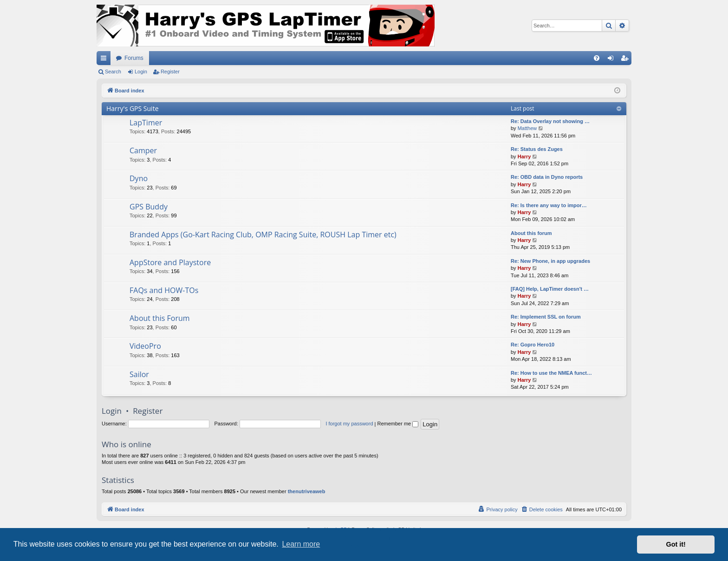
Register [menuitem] (627, 60)
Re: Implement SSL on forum (546, 317)
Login (141, 72)
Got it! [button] (676, 544)
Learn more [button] (301, 544)
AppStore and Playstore (170, 262)
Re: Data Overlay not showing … (550, 121)
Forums (134, 58)
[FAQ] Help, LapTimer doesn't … (550, 289)
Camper (143, 150)
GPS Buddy (149, 207)
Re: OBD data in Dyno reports (547, 177)
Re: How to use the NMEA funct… (551, 373)
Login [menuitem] (613, 60)
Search (113, 72)
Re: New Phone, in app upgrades (550, 261)
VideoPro (145, 346)
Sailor (139, 374)
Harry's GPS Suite (133, 108)
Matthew (527, 128)
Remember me (398, 424)
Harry (524, 157)
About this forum (531, 233)
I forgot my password (349, 424)
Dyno (139, 178)
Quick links (105, 60)
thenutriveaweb (307, 491)
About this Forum (160, 318)
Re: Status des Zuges (537, 149)
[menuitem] (597, 58)
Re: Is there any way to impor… (549, 205)
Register (170, 72)
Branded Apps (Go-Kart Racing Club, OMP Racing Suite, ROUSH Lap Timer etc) (263, 235)
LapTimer (146, 123)
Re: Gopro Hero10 (533, 345)
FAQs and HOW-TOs (164, 290)
